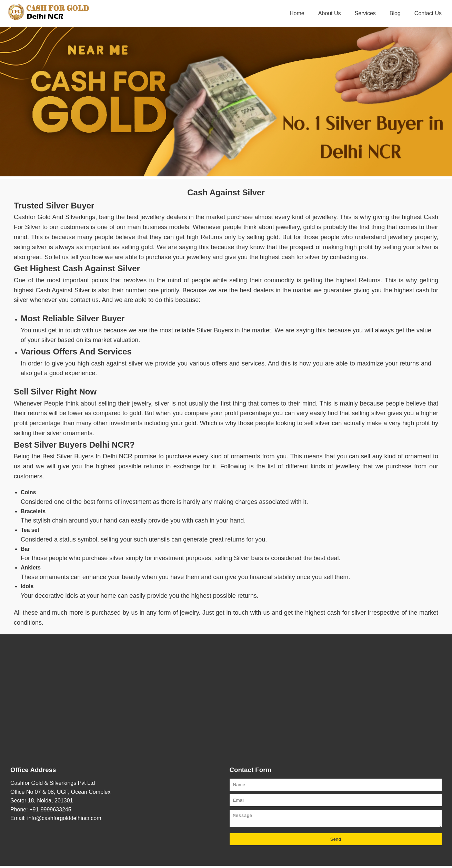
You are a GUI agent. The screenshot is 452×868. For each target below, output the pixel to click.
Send (336, 841)
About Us (330, 13)
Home (297, 13)
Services (365, 13)
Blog (395, 13)
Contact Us (428, 13)
